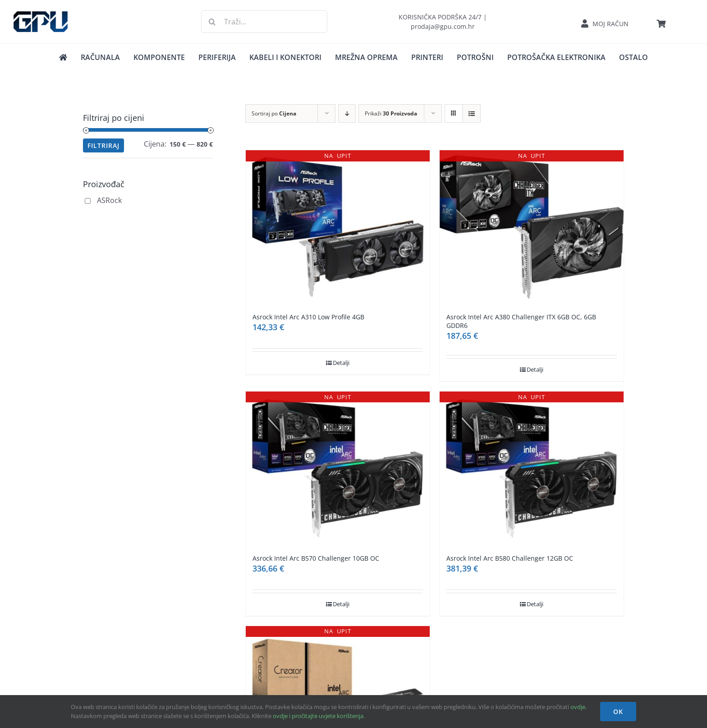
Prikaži (391, 113)
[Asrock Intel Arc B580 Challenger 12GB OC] (532, 468)
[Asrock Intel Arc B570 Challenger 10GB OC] (338, 468)
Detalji (341, 363)
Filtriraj (103, 145)
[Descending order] (347, 113)
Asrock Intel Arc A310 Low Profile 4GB (308, 317)
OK (618, 712)
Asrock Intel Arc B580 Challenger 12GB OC (510, 558)
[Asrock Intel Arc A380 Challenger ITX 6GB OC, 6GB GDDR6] (532, 227)
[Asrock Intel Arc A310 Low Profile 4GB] (338, 227)
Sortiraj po (274, 113)
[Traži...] (264, 22)
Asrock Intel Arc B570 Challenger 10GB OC (316, 558)
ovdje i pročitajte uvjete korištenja (318, 716)
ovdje (578, 707)
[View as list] (471, 113)
